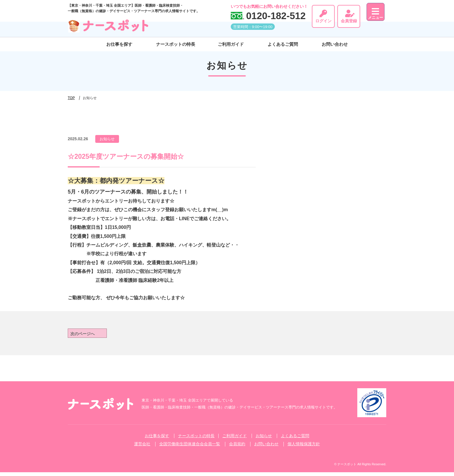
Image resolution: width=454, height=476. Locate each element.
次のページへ (87, 335)
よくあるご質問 (283, 42)
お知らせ (264, 439)
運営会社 (142, 448)
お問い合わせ (335, 42)
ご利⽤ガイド (231, 42)
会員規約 (237, 448)
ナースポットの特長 (176, 42)
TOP (71, 98)
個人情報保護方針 (304, 448)
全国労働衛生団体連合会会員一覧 (190, 448)
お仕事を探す (119, 42)
